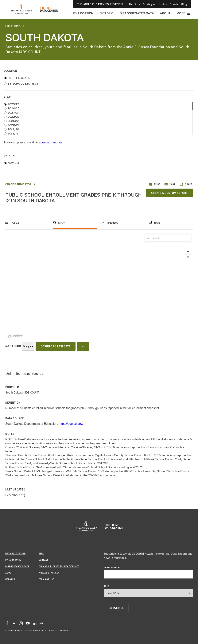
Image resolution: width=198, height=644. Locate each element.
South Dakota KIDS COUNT (22, 392)
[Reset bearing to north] (188, 257)
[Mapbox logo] (15, 336)
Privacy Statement (50, 573)
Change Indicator (19, 184)
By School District (23, 84)
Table (15, 223)
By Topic (107, 13)
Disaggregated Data (137, 13)
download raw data (51, 142)
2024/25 (14, 108)
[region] (99, 286)
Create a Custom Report (169, 193)
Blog (184, 4)
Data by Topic (13, 560)
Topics (163, 4)
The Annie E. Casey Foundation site (59, 566)
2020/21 (13, 125)
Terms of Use (46, 579)
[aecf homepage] (21, 9)
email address (112, 567)
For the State (19, 78)
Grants (174, 4)
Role (106, 586)
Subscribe (116, 608)
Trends (112, 223)
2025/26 (14, 104)
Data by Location (15, 553)
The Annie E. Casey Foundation (100, 4)
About (165, 13)
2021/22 (13, 121)
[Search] (168, 238)
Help (41, 553)
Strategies (149, 4)
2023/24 (14, 113)
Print (155, 184)
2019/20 (13, 129)
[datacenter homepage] (49, 9)
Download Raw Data (55, 346)
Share (186, 184)
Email (170, 184)
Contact (43, 560)
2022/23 (14, 117)
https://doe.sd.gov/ (71, 424)
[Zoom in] (188, 246)
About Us (134, 4)
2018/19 (13, 134)
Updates (10, 579)
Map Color (13, 346)
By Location (83, 13)
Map (61, 223)
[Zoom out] (188, 252)
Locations (13, 26)
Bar (157, 223)
